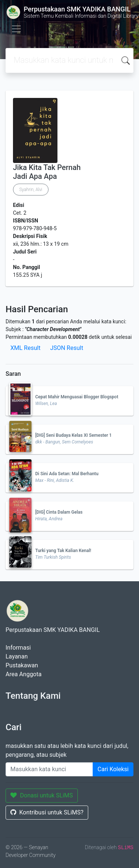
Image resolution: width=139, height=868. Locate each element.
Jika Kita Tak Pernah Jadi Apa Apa (47, 172)
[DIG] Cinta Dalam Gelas (59, 512)
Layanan (17, 656)
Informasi (18, 648)
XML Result (25, 348)
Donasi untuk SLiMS (42, 795)
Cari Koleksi (113, 769)
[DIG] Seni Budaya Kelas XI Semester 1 (73, 435)
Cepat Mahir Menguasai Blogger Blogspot (77, 397)
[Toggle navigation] (16, 29)
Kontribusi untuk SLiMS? (47, 812)
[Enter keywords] (49, 769)
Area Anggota (24, 674)
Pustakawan (22, 665)
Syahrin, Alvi (31, 190)
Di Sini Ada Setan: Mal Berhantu (67, 474)
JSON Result (67, 348)
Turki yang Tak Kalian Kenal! (63, 551)
